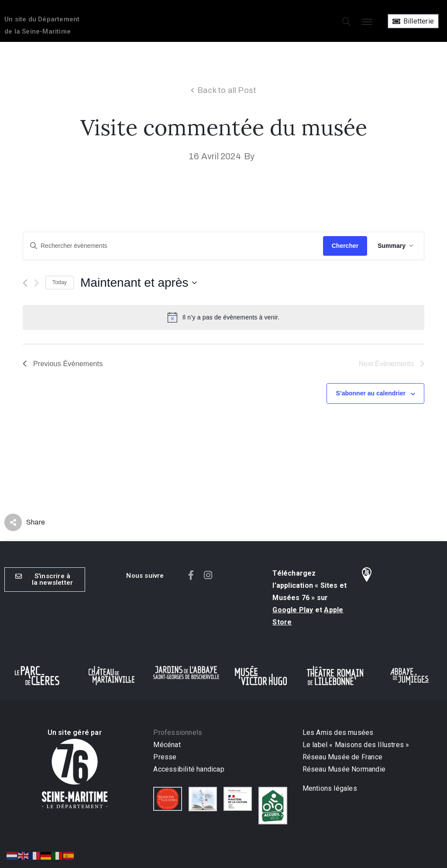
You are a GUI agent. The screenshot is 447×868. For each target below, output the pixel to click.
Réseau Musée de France (342, 757)
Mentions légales (330, 788)
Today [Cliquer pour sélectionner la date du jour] (60, 282)
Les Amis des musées (339, 732)
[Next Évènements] (36, 283)
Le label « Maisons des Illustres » (356, 745)
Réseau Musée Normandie (344, 769)
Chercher (345, 246)
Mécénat (167, 745)
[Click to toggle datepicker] (139, 283)
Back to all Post (227, 90)
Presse (165, 757)
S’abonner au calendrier (371, 393)
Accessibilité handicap (189, 769)
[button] (145, 576)
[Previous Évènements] (25, 283)
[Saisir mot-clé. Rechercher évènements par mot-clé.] (173, 246)
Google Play (293, 610)
